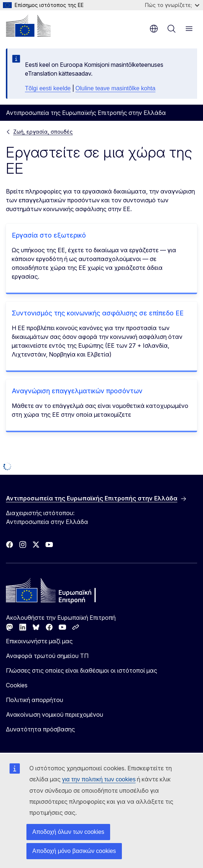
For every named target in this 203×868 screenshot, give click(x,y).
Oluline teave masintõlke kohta (116, 88)
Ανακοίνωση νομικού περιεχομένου (55, 715)
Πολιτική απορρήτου (35, 700)
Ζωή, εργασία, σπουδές (43, 132)
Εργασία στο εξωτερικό (49, 235)
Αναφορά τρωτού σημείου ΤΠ (47, 656)
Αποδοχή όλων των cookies (68, 832)
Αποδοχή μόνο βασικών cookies (74, 851)
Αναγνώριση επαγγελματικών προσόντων (77, 391)
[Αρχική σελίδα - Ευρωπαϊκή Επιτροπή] (28, 26)
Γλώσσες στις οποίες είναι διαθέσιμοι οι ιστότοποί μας (81, 670)
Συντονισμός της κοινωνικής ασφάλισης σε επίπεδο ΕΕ (98, 313)
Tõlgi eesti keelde (48, 88)
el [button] (154, 29)
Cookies (17, 685)
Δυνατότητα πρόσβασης (40, 729)
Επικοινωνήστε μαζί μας (39, 641)
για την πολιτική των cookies (99, 779)
